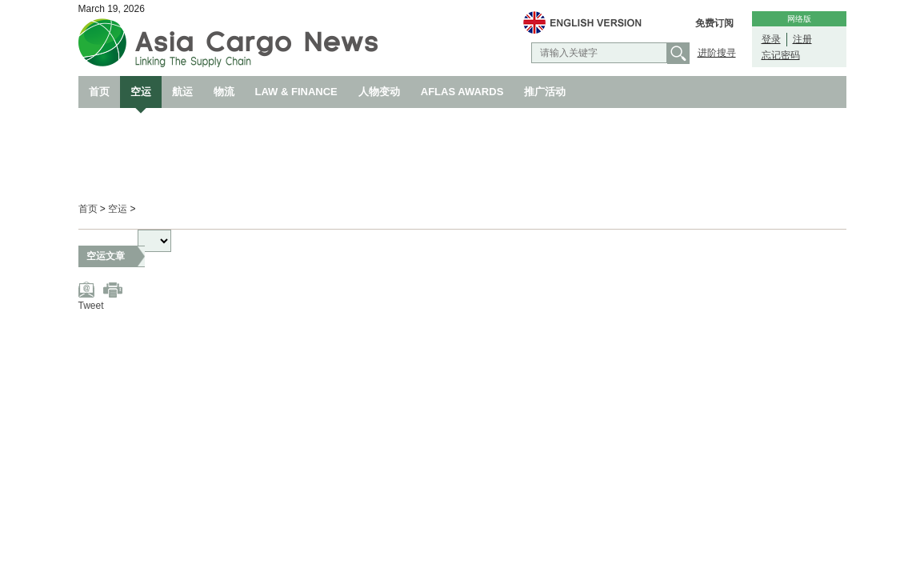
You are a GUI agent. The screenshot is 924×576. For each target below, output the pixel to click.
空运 (141, 92)
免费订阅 (714, 23)
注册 (802, 39)
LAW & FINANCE (296, 92)
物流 (224, 92)
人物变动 (379, 92)
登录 (771, 39)
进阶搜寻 (717, 53)
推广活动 (545, 92)
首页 (99, 92)
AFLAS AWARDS (462, 92)
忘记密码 (781, 55)
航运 (182, 92)
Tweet (91, 306)
